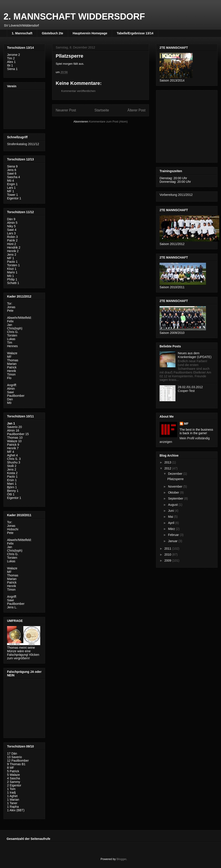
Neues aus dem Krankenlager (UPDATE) (195, 355)
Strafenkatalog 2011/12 (23, 144)
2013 (168, 462)
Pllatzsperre (175, 479)
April (171, 523)
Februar (174, 535)
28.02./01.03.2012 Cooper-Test (190, 389)
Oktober (174, 492)
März (172, 529)
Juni (171, 511)
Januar (173, 541)
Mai (171, 517)
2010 (168, 555)
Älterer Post (136, 110)
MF (186, 424)
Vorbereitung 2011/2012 (176, 195)
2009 (168, 561)
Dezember (175, 474)
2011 (168, 549)
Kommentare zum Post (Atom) (108, 122)
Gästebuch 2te (52, 33)
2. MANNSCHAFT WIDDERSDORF (74, 16)
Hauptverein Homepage (90, 33)
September (176, 498)
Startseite (102, 110)
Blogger (121, 859)
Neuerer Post (66, 110)
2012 (168, 468)
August (173, 505)
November (175, 487)
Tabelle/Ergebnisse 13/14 (135, 33)
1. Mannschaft (22, 33)
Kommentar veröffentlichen (78, 91)
